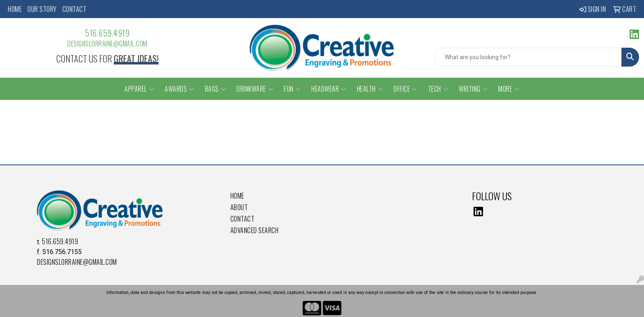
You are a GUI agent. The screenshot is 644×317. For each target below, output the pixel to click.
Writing (473, 89)
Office (405, 89)
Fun (292, 89)
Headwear (329, 89)
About (239, 207)
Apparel (139, 89)
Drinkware (255, 89)
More (509, 89)
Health (370, 89)
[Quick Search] (528, 57)
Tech (438, 89)
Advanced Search (255, 230)
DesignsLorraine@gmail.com (107, 44)
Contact (75, 9)
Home (15, 9)
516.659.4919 (107, 33)
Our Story (42, 9)
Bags (216, 89)
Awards (179, 89)
